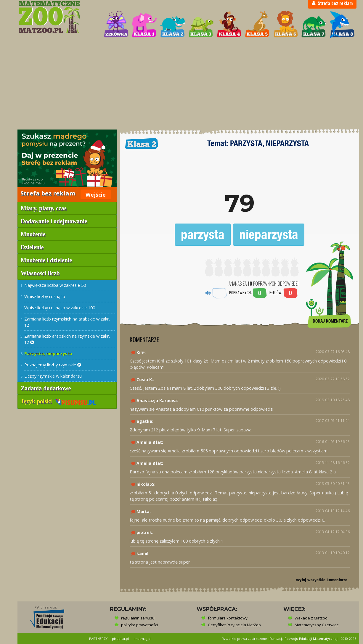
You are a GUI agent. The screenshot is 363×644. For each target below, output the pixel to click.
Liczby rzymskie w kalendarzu (53, 376)
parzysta (203, 234)
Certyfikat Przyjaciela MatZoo (234, 625)
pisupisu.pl (120, 639)
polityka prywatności (139, 625)
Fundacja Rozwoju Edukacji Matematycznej (303, 639)
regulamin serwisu (138, 618)
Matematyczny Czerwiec (317, 625)
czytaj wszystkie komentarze (322, 580)
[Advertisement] (181, 85)
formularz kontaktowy (228, 618)
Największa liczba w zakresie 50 (55, 285)
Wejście (96, 195)
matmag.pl (143, 639)
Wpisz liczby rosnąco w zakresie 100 (60, 308)
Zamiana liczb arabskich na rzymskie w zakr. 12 (67, 339)
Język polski (58, 401)
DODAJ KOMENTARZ (330, 321)
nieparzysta (269, 234)
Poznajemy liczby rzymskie (53, 365)
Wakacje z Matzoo (311, 618)
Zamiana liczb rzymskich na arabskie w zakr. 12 (67, 322)
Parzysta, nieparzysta (48, 353)
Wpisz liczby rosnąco (45, 296)
